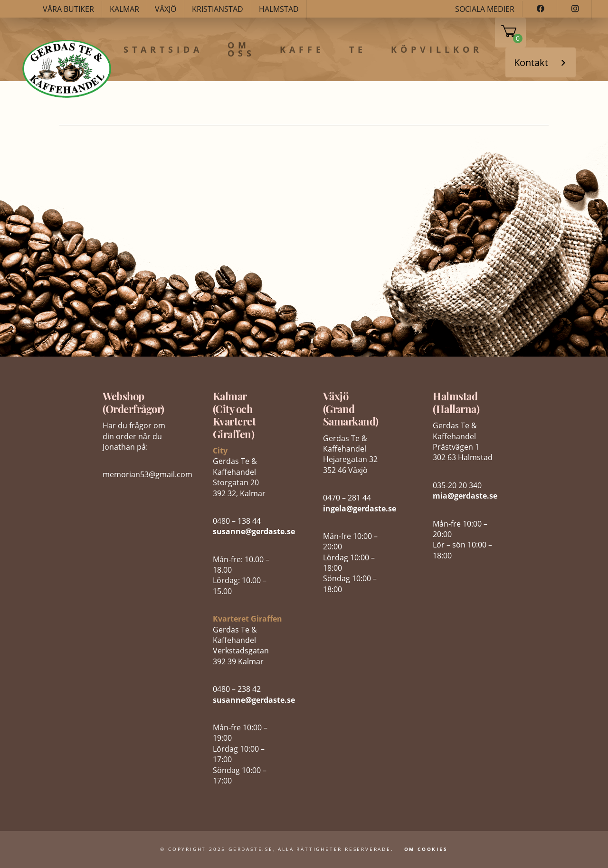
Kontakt (531, 62)
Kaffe (302, 50)
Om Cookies (426, 849)
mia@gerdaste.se (465, 496)
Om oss (241, 50)
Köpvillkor (437, 50)
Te (358, 50)
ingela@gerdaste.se (360, 509)
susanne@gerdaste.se (254, 531)
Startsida (163, 50)
